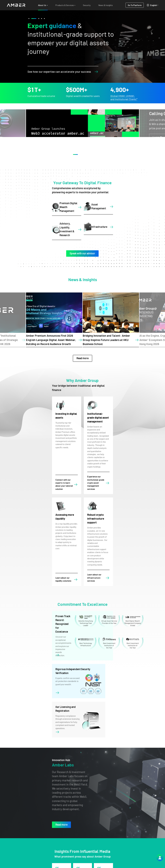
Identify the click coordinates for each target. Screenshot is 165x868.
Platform (123, 859)
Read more (82, 348)
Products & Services (128, 844)
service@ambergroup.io (91, 848)
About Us (123, 839)
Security (123, 849)
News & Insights (126, 854)
